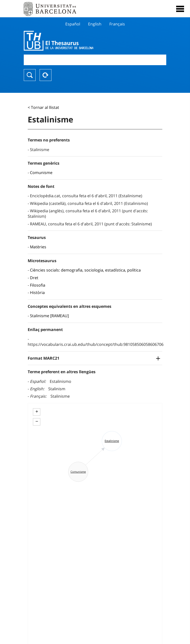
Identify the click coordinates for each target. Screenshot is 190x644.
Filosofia (38, 285)
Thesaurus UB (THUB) (74, 41)
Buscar (30, 75)
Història (37, 293)
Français (117, 24)
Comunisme (41, 173)
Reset (46, 75)
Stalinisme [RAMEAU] (49, 316)
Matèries (38, 247)
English (95, 24)
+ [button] (37, 411)
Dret (34, 278)
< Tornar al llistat (43, 107)
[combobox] (95, 60)
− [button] (37, 421)
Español (73, 24)
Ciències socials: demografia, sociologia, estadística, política (85, 270)
